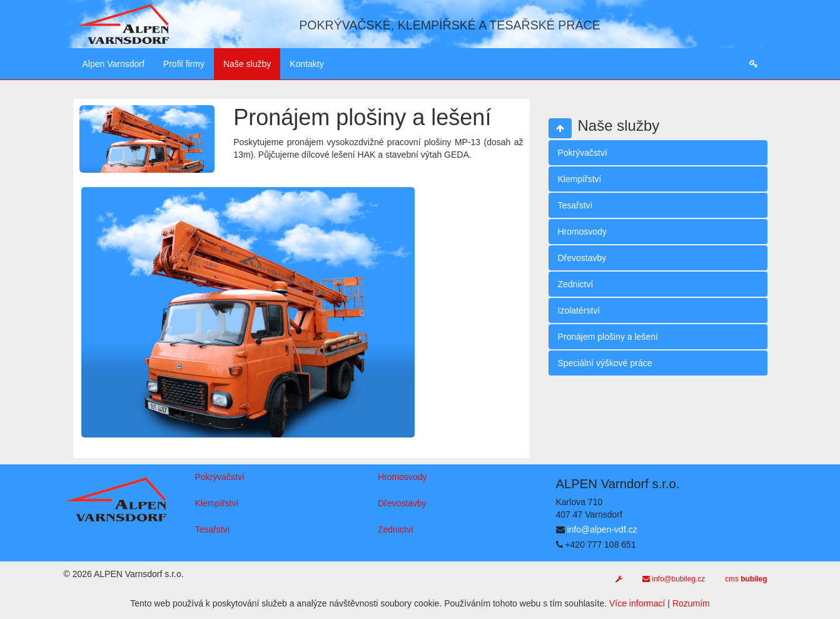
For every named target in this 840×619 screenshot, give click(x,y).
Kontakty (306, 64)
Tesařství (575, 205)
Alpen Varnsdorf (114, 64)
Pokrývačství (583, 153)
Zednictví (576, 284)
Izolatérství (579, 310)
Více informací (637, 603)
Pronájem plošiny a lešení (608, 337)
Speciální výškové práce (605, 363)
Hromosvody (583, 232)
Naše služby (247, 64)
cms (746, 579)
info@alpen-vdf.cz (602, 529)
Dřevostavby (582, 258)
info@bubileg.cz (674, 579)
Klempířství (580, 179)
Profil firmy (184, 64)
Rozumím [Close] (691, 603)
